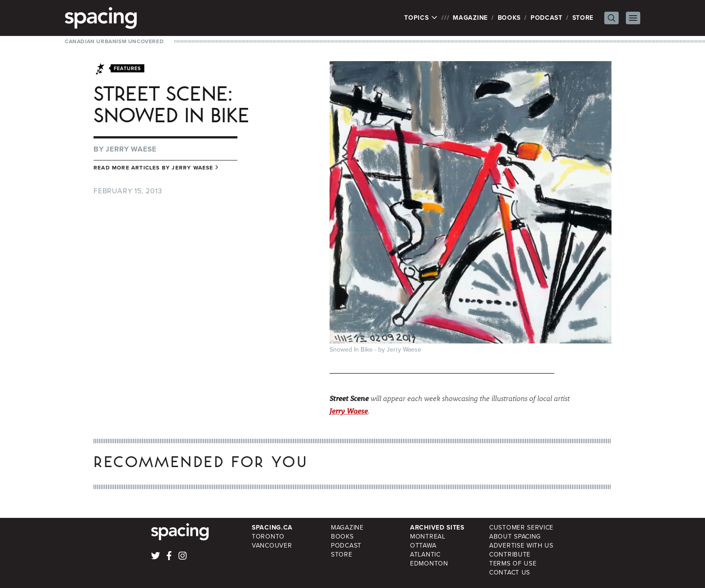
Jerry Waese (131, 149)
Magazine (470, 18)
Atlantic (425, 555)
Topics (421, 18)
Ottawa (423, 546)
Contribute (510, 555)
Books (509, 18)
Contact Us (510, 572)
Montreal (428, 537)
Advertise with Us (521, 546)
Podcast (547, 18)
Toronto (268, 537)
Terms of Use (513, 563)
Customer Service (521, 528)
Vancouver (272, 546)
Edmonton (429, 563)
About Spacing (515, 537)
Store (583, 18)
